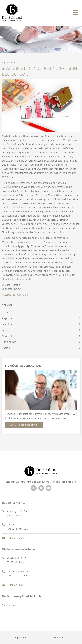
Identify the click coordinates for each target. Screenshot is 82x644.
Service (6, 330)
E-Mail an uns (12, 538)
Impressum (20, 637)
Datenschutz (59, 637)
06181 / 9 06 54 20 (22, 525)
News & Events (10, 336)
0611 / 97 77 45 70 (22, 571)
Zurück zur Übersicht (16, 295)
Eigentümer (8, 324)
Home (5, 312)
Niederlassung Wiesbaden (19, 549)
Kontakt (6, 348)
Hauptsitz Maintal (14, 503)
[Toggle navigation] (75, 12)
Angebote (7, 318)
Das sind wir (9, 342)
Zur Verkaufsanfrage (23, 425)
